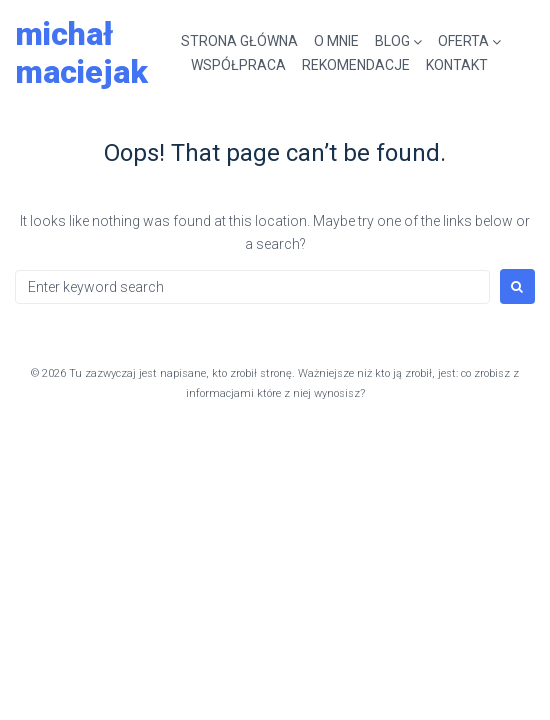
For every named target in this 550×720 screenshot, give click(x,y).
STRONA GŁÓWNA (239, 41)
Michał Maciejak (81, 53)
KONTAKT (457, 65)
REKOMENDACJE (356, 65)
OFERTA (463, 41)
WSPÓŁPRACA (238, 65)
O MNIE (336, 41)
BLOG (392, 41)
